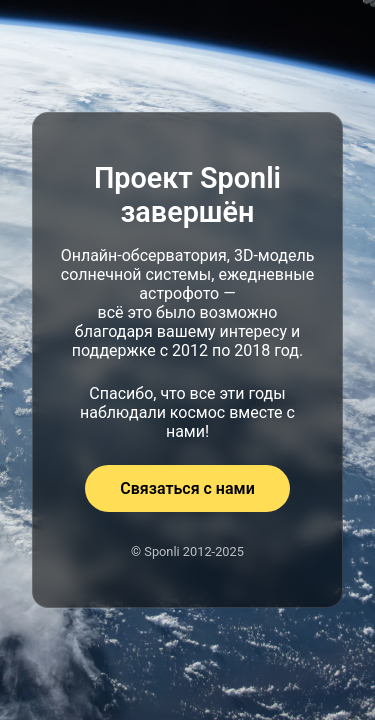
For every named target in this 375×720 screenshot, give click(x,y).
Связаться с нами (187, 488)
